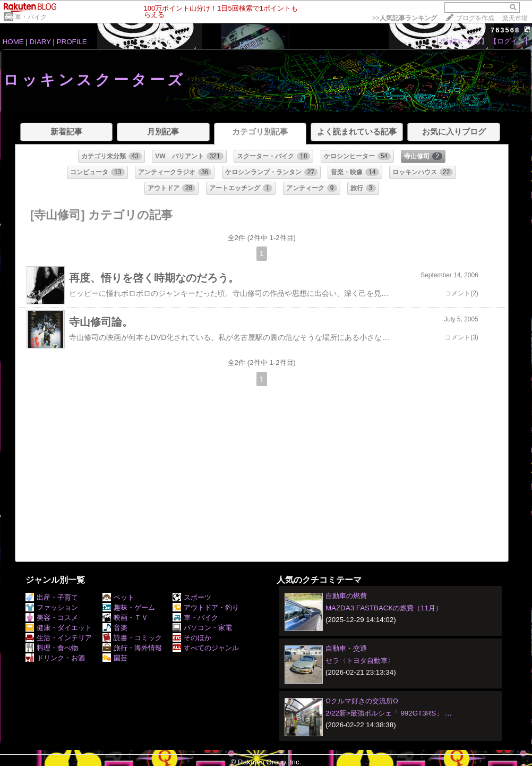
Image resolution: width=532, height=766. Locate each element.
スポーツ (192, 597)
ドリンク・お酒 (55, 658)
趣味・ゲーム (129, 607)
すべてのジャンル (206, 648)
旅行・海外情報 (132, 648)
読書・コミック (132, 638)
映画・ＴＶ (125, 618)
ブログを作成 (475, 18)
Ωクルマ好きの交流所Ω (362, 701)
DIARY (40, 42)
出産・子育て (52, 597)
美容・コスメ (52, 618)
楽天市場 (515, 18)
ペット (118, 597)
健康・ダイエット (59, 628)
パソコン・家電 (202, 628)
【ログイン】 (511, 41)
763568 (505, 30)
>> (405, 18)
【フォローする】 (460, 41)
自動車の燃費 (346, 596)
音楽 (115, 628)
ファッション (52, 607)
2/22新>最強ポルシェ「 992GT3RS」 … (389, 713)
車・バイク (31, 17)
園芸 (115, 658)
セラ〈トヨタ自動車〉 (360, 661)
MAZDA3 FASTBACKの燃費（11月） (384, 608)
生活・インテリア (59, 638)
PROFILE (72, 42)
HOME (13, 42)
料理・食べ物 (52, 648)
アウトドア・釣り (206, 607)
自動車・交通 (346, 648)
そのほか (192, 638)
